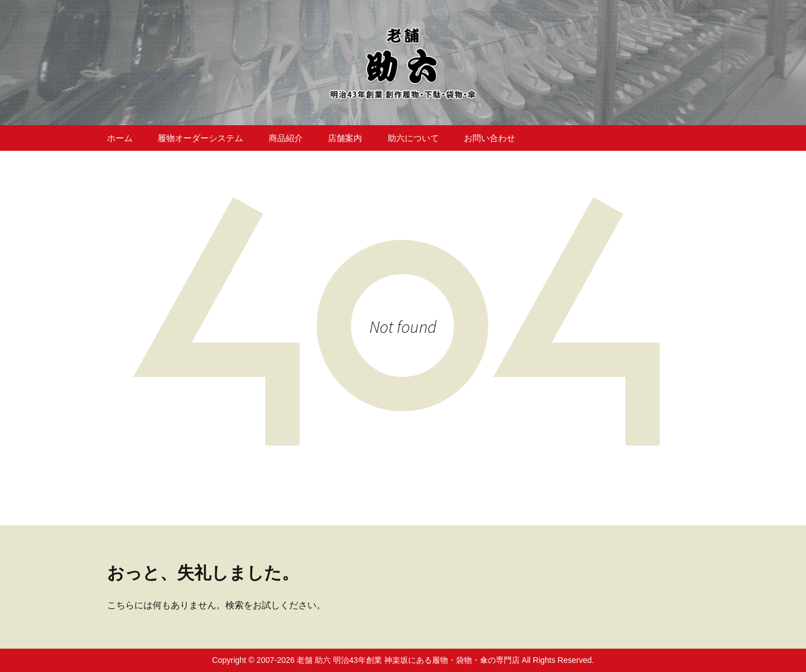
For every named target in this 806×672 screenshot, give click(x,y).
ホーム (120, 138)
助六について (413, 138)
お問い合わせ (490, 138)
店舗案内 (345, 138)
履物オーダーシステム (200, 138)
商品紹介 (286, 138)
